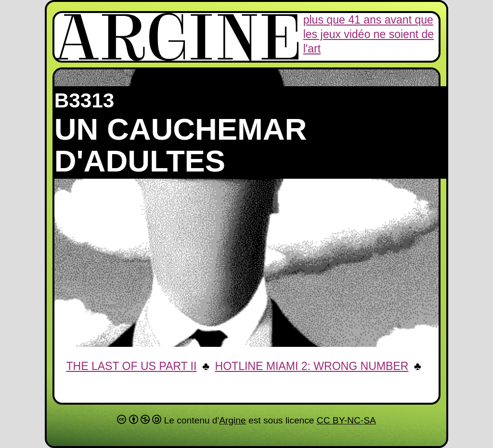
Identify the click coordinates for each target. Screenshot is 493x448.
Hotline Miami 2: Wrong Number (312, 366)
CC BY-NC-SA (346, 420)
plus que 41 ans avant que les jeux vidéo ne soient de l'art (369, 34)
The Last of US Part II (131, 366)
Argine (232, 420)
